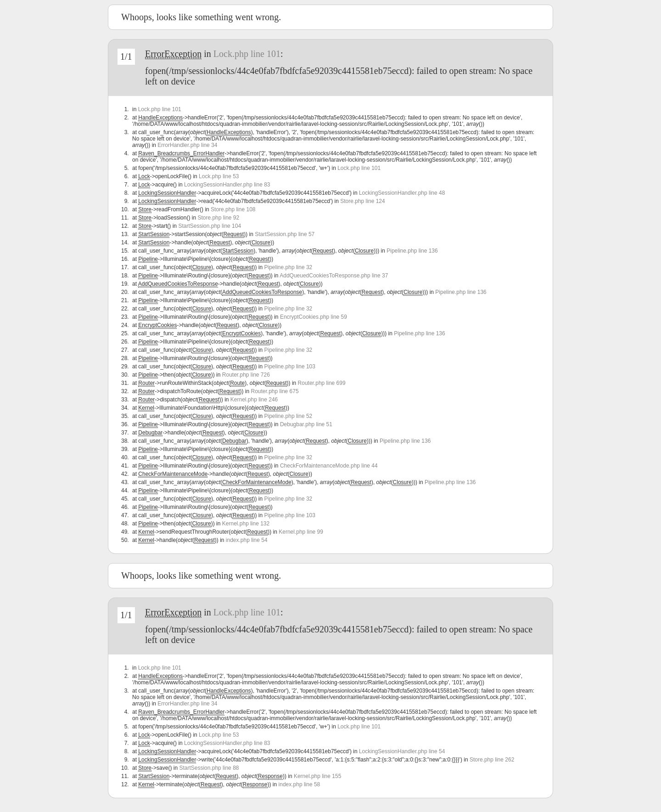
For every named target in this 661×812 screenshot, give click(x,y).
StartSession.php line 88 (209, 768)
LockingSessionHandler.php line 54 (402, 751)
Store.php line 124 (362, 201)
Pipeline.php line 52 (288, 416)
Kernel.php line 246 (254, 400)
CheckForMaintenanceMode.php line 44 (329, 466)
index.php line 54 (247, 540)
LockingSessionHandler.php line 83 (227, 185)
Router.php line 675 (275, 391)
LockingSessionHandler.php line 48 (402, 193)
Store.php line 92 (218, 218)
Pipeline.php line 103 (290, 367)
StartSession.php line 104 (210, 226)
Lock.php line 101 (247, 54)
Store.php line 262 (492, 760)
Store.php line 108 (233, 209)
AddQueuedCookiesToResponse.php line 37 (334, 276)
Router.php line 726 (246, 375)
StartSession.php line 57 (285, 234)
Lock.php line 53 (219, 176)
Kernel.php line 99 (301, 532)
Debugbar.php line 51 (306, 424)
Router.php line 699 (322, 383)
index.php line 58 (300, 784)
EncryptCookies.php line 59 (314, 317)
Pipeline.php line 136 (412, 251)
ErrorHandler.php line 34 (187, 145)
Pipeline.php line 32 (288, 267)
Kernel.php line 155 (317, 776)
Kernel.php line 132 (246, 524)
